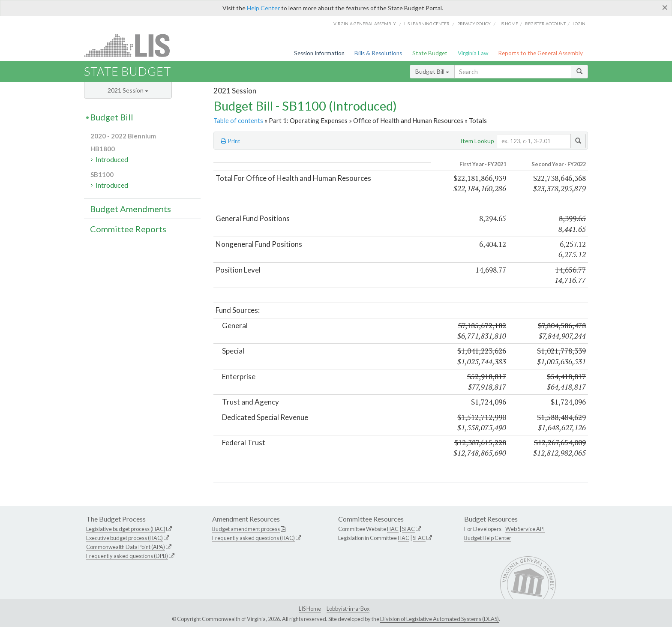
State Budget (430, 53)
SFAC (408, 529)
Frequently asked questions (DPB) (127, 556)
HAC (393, 529)
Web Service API (525, 529)
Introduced (112, 159)
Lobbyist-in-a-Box (348, 609)
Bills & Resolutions (378, 53)
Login (579, 24)
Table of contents (238, 120)
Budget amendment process (246, 529)
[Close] (665, 7)
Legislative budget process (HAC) (126, 529)
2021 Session (128, 90)
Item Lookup (477, 141)
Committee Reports (128, 229)
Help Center (263, 8)
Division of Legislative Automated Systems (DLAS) (439, 619)
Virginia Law (473, 53)
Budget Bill (432, 71)
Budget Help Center (488, 538)
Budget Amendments (130, 209)
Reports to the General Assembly (540, 53)
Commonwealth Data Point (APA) (126, 547)
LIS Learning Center (427, 24)
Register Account (545, 24)
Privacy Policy (474, 24)
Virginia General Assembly (365, 24)
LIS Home (310, 609)
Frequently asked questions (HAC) (253, 538)
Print (231, 141)
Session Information (319, 53)
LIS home (508, 24)
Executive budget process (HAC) (124, 538)
